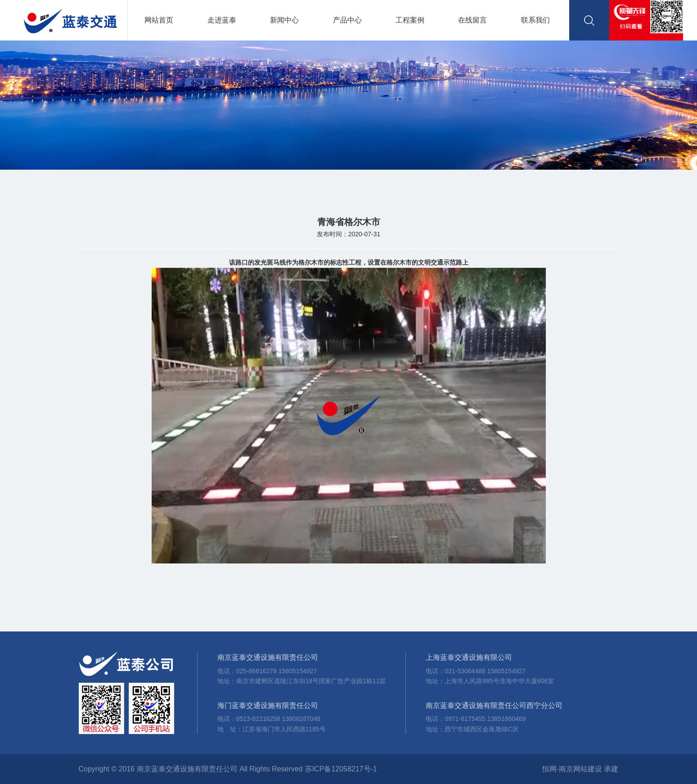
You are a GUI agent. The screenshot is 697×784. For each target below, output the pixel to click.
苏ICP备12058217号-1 (341, 769)
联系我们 (535, 20)
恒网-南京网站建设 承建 (580, 769)
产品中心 (347, 20)
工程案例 (410, 20)
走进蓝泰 (222, 20)
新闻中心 (284, 20)
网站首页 (159, 20)
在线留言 (472, 20)
